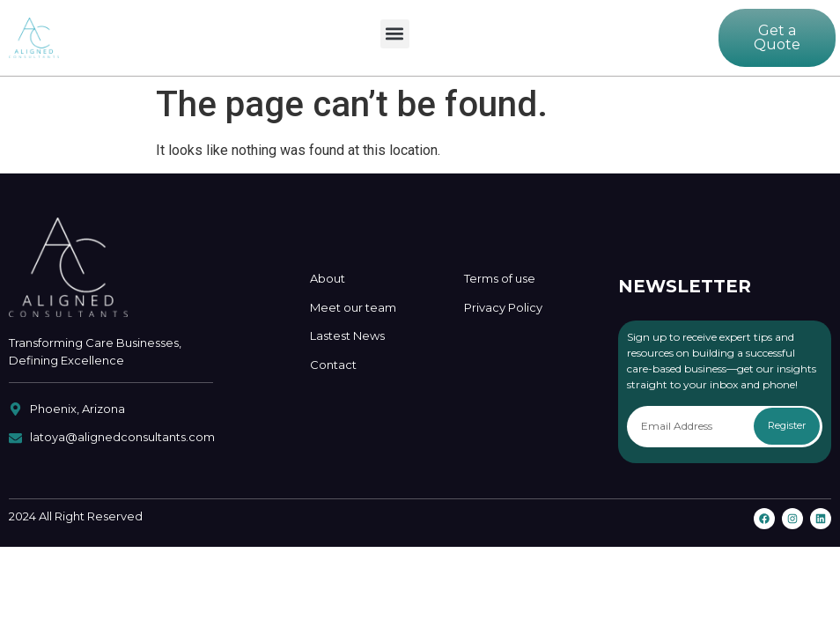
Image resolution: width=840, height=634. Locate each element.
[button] (395, 34)
